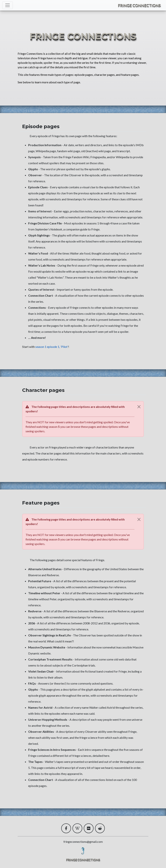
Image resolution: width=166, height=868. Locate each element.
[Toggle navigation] (8, 5)
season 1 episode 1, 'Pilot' (52, 347)
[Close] (139, 407)
